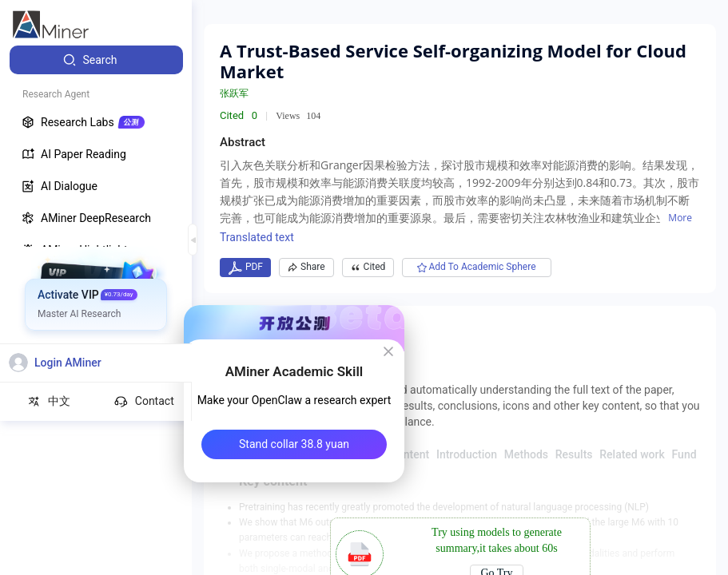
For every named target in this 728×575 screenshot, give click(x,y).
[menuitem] (96, 60)
